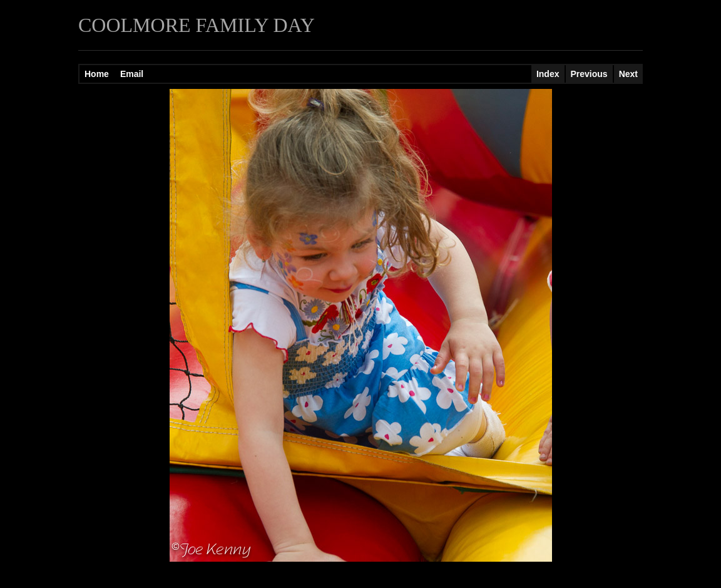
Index (548, 74)
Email (132, 74)
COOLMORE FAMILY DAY (197, 25)
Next (628, 74)
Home (97, 74)
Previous (589, 74)
